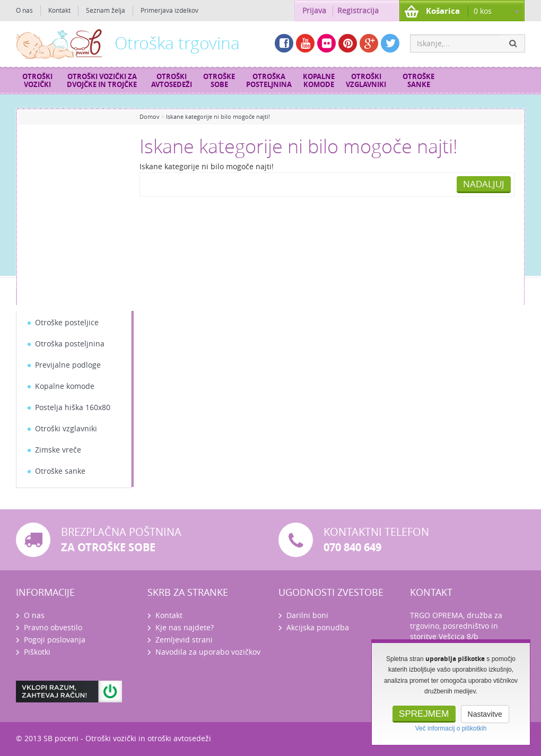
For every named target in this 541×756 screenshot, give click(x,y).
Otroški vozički (37, 81)
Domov (150, 117)
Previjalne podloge (68, 365)
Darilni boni (307, 616)
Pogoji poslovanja (55, 640)
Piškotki (37, 652)
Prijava (314, 11)
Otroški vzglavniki (366, 81)
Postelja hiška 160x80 (73, 408)
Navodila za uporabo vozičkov (208, 652)
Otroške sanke (418, 81)
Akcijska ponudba (318, 628)
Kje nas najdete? (185, 628)
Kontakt (59, 11)
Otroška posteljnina (269, 81)
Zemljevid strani (184, 640)
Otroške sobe (219, 81)
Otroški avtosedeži (172, 81)
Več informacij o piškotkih (451, 728)
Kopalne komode (319, 81)
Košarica (443, 11)
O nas (24, 11)
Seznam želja (106, 11)
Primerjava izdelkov (169, 11)
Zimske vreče (58, 450)
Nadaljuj (484, 184)
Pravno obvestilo (53, 628)
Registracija (358, 11)
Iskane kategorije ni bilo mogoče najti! (218, 117)
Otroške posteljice (67, 323)
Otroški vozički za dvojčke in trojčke (102, 81)
